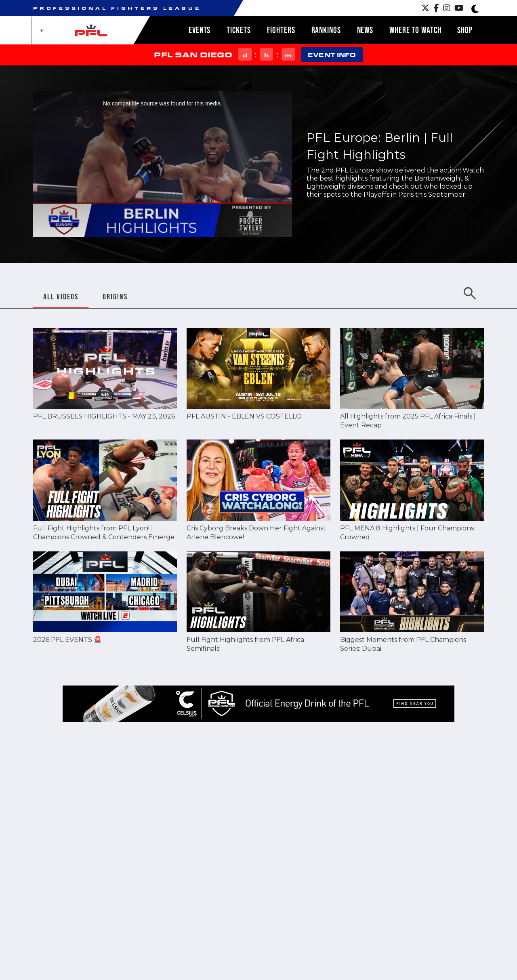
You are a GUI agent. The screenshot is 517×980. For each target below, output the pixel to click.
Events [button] (200, 30)
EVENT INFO (332, 55)
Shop (465, 30)
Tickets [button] (239, 30)
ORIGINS (115, 297)
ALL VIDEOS (61, 297)
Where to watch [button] (415, 30)
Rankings (326, 30)
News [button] (365, 30)
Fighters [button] (281, 30)
